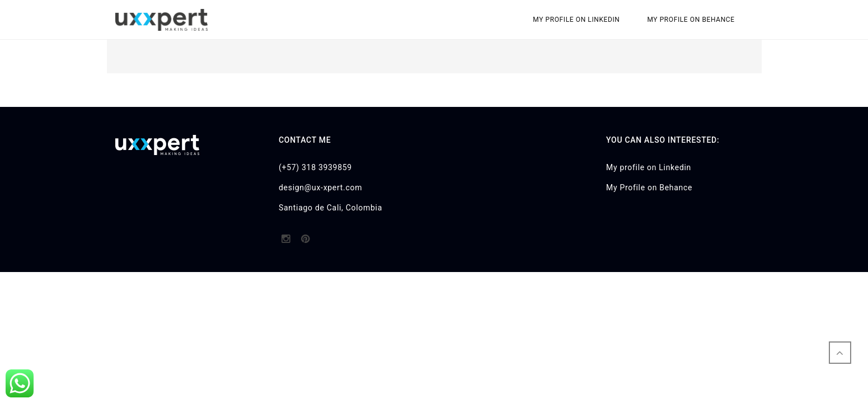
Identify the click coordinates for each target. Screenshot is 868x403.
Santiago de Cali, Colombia (330, 208)
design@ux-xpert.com (320, 188)
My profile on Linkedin (576, 20)
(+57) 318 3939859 (315, 167)
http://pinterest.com (305, 242)
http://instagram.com (286, 242)
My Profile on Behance (691, 20)
